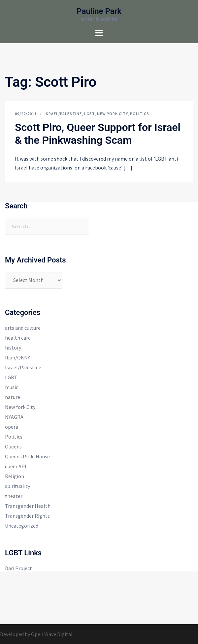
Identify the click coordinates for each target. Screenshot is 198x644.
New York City (112, 114)
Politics (140, 114)
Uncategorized (22, 526)
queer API (16, 466)
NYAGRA (14, 417)
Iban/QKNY (17, 357)
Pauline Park (99, 11)
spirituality (17, 486)
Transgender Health (28, 506)
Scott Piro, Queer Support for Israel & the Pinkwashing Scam (98, 134)
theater (14, 496)
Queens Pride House (27, 456)
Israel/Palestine (63, 114)
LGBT (89, 114)
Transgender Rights (27, 516)
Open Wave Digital (52, 634)
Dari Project (18, 568)
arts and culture (23, 328)
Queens (13, 446)
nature (13, 397)
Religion (15, 476)
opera (12, 427)
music (12, 387)
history (13, 348)
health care (18, 338)
